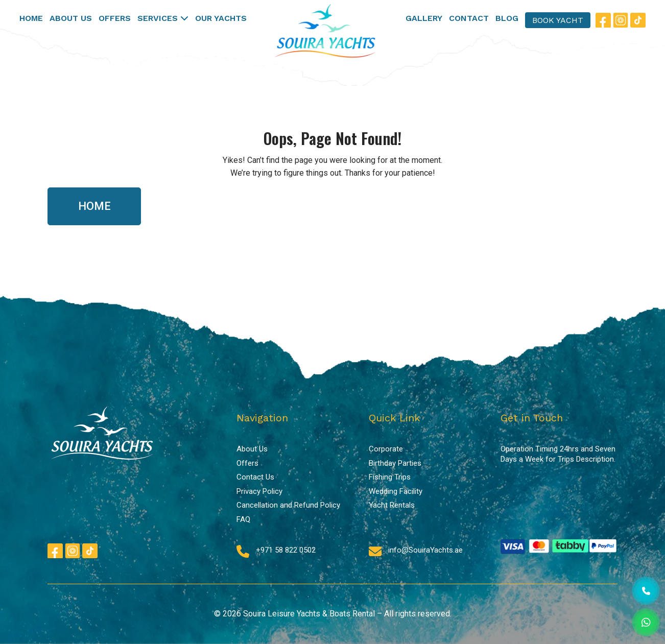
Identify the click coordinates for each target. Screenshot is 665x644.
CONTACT (469, 18)
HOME (31, 18)
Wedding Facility (396, 491)
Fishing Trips (390, 477)
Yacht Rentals (392, 505)
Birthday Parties (395, 463)
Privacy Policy (259, 491)
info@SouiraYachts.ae (425, 550)
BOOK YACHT (558, 20)
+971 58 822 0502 (286, 550)
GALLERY (424, 18)
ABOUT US (71, 18)
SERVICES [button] (163, 18)
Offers (247, 463)
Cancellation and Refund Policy (288, 505)
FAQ (243, 519)
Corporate (386, 449)
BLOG (507, 18)
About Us (252, 449)
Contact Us (255, 477)
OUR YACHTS (221, 18)
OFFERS (115, 18)
